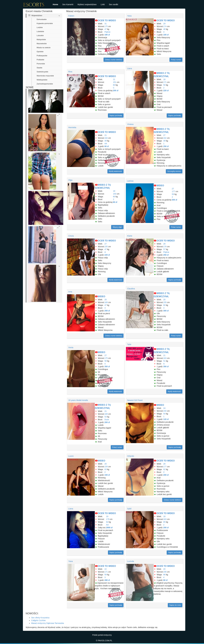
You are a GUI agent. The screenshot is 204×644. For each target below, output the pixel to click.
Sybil (129, 509)
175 (106, 26)
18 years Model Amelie (78, 400)
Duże (107, 420)
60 (114, 85)
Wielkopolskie (42, 80)
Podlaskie (40, 60)
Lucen (71, 456)
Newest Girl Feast (135, 400)
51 (164, 361)
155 (106, 247)
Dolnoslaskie (42, 19)
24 (164, 408)
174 (165, 26)
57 (164, 249)
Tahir (129, 344)
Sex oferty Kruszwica (40, 618)
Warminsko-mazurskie (45, 76)
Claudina (131, 289)
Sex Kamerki (68, 4)
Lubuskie (40, 36)
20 (106, 300)
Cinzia (71, 236)
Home (55, 4)
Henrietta (72, 127)
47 (106, 29)
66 (164, 575)
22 (106, 569)
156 (165, 572)
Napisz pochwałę (116, 116)
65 (164, 522)
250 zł (166, 146)
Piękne (107, 32)
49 (106, 141)
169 (106, 302)
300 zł (174, 200)
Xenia (71, 347)
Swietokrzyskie (42, 72)
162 (165, 138)
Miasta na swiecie (44, 48)
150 (115, 194)
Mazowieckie (42, 44)
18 (164, 79)
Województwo (35, 16)
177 (173, 191)
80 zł (107, 146)
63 (106, 469)
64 (107, 522)
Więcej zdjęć (117, 227)
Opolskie (40, 52)
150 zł (107, 475)
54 (106, 417)
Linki (103, 4)
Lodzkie (40, 27)
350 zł (107, 366)
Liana (129, 68)
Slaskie (39, 68)
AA (106, 144)
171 (165, 82)
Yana (129, 16)
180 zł (107, 35)
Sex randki (114, 4)
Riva (70, 72)
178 (165, 247)
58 (106, 361)
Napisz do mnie (175, 605)
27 (164, 135)
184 (106, 138)
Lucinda (131, 561)
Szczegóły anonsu (174, 171)
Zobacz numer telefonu (114, 60)
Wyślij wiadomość (116, 171)
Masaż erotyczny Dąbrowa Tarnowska (48, 623)
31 (106, 24)
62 (164, 469)
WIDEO (160, 186)
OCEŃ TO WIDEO (107, 20)
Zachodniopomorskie (45, 84)
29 (164, 24)
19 (114, 191)
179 (108, 519)
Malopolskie (41, 40)
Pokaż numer (176, 60)
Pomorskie (41, 64)
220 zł (166, 91)
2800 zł (109, 528)
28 (164, 244)
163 (165, 358)
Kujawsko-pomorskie (45, 23)
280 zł (107, 580)
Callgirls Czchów (38, 620)
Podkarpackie (42, 56)
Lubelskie (40, 32)
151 (115, 82)
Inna (70, 292)
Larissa (130, 181)
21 (114, 79)
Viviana (130, 124)
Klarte (130, 236)
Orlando (131, 456)
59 (173, 194)
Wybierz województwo (87, 4)
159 (106, 467)
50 (164, 85)
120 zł (166, 419)
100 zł (166, 35)
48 (164, 29)
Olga (70, 180)
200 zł (116, 91)
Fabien (71, 16)
